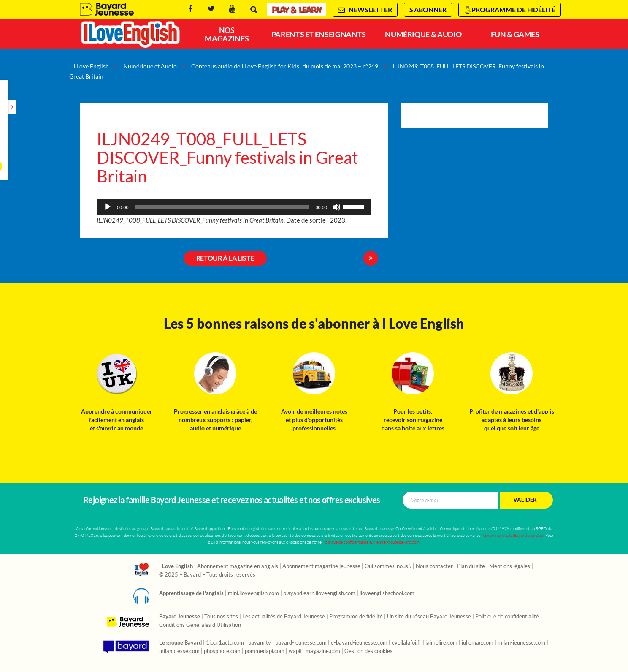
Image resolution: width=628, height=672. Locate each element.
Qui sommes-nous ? (388, 566)
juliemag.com (478, 643)
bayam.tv (260, 643)
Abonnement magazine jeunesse (321, 566)
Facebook (190, 9)
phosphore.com (222, 651)
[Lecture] (108, 207)
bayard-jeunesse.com (301, 643)
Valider (525, 500)
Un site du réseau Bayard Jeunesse (429, 617)
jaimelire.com (441, 643)
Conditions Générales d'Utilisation (200, 625)
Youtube (232, 9)
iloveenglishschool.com (387, 593)
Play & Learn (297, 9)
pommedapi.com (265, 651)
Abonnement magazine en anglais (238, 566)
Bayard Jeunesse (107, 10)
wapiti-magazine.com (314, 651)
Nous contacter (434, 566)
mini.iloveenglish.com (253, 593)
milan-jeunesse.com (521, 643)
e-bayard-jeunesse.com (359, 643)
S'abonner (428, 10)
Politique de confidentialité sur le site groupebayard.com (371, 542)
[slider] (222, 207)
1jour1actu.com (225, 643)
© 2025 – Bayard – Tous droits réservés (207, 575)
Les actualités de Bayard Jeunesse (284, 617)
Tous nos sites (221, 617)
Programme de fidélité (513, 10)
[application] (234, 207)
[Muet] (336, 207)
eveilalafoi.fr (406, 643)
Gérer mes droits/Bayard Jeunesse (513, 535)
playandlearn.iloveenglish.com (319, 593)
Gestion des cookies (368, 651)
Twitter (211, 9)
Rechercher (253, 10)
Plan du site (471, 566)
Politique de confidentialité (507, 617)
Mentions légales (510, 566)
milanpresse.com (179, 651)
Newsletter (365, 10)
